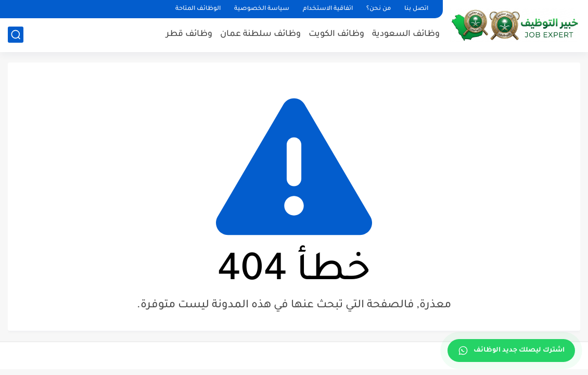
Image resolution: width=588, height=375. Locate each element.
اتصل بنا (416, 9)
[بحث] (16, 35)
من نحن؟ (379, 9)
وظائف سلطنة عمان (260, 34)
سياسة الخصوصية (262, 9)
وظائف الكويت (336, 34)
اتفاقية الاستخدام (328, 9)
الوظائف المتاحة (198, 9)
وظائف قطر (189, 34)
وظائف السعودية (406, 34)
